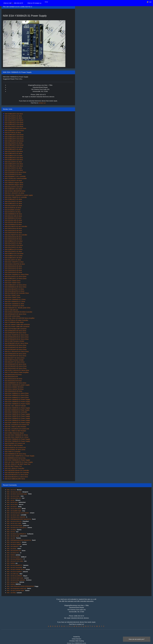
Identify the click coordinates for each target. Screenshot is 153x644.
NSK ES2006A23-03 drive (13, 224)
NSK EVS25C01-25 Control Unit (15, 447)
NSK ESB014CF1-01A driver (14, 122)
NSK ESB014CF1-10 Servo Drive (15, 278)
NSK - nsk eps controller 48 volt (16, 569)
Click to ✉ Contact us (34, 3)
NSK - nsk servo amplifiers (14, 572)
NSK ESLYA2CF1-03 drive (13, 181)
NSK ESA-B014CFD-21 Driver (14, 291)
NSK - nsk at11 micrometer (15, 567)
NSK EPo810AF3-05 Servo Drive (15, 347)
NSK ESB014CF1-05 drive (13, 258)
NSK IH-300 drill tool (11, 310)
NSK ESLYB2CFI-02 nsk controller (16, 226)
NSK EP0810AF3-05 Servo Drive (15, 314)
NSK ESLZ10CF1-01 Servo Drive (15, 276)
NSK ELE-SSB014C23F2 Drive (15, 479)
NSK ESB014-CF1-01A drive (14, 253)
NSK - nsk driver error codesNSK (16, 517)
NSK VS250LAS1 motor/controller (15, 178)
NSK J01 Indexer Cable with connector (17, 324)
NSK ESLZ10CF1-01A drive (14, 151)
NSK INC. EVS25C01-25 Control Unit (17, 425)
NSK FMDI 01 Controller (12, 452)
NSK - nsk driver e (12, 507)
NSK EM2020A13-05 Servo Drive (15, 345)
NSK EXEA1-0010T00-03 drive (15, 264)
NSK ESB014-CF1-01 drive (13, 156)
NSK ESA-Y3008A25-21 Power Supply (17, 402)
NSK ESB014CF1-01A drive (14, 114)
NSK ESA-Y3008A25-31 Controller (16, 412)
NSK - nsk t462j (11, 593)
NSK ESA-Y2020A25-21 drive (14, 304)
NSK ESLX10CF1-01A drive (14, 147)
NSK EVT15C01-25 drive (13, 133)
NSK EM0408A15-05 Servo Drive (15, 287)
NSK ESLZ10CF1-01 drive (13, 116)
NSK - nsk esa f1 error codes (15, 561)
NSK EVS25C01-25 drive (13, 208)
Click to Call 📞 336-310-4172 (13, 3)
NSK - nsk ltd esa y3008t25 (15, 576)
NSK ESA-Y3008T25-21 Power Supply (17, 408)
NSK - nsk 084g (11, 530)
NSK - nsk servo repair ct (14, 542)
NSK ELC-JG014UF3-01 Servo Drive (16, 351)
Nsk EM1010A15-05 (11, 377)
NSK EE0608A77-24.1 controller (15, 176)
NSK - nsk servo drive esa (14, 521)
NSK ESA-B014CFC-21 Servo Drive (16, 475)
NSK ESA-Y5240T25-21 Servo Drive (16, 335)
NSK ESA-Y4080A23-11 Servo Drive (16, 393)
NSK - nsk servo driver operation (16, 580)
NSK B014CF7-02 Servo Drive (14, 358)
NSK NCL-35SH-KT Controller (14, 468)
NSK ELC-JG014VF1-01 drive (14, 193)
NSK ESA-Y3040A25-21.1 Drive (15, 299)
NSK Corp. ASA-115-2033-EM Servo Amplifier (19, 318)
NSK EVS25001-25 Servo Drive (15, 450)
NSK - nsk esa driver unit (14, 498)
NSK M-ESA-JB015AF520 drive (15, 191)
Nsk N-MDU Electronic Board (14, 433)
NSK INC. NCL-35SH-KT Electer (15, 406)
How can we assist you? (137, 639)
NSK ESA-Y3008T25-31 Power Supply (17, 416)
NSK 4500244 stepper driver (14, 183)
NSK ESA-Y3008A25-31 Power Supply (17, 399)
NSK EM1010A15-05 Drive (13, 379)
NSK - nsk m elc (12, 490)
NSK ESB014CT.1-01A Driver (14, 131)
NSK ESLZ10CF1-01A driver (14, 120)
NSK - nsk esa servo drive (14, 492)
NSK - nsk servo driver (13, 496)
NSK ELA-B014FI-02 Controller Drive (17, 293)
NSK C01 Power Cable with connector (17, 326)
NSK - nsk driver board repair (15, 578)
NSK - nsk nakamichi (13, 546)
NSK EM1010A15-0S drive (13, 272)
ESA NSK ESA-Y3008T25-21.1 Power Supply (19, 456)
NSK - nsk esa (11, 532)
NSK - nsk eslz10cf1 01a (14, 551)
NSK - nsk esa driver (13, 582)
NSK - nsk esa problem (14, 557)
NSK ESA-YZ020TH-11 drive (14, 262)
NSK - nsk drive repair (13, 536)
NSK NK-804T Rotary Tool (13, 466)
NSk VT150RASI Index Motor (14, 322)
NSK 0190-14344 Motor (12, 316)
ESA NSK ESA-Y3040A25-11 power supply (19, 195)
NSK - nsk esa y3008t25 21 (15, 565)
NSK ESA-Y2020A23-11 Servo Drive (16, 274)
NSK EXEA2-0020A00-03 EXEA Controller (18, 312)
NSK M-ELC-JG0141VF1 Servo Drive (17, 370)
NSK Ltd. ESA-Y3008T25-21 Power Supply (18, 462)
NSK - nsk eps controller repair (16, 591)
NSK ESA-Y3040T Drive (12, 281)
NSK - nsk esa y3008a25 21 (15, 559)
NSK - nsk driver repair (13, 515)
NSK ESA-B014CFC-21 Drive (14, 289)
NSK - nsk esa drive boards (15, 525)
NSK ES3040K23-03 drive (13, 174)
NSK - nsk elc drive (12, 502)
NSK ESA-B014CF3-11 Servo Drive (16, 477)
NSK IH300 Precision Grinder (14, 360)
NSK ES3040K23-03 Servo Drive (15, 172)
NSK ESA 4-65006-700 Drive (14, 387)
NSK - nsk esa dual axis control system (18, 513)
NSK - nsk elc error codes (14, 523)
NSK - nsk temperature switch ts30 (17, 588)
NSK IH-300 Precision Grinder (14, 341)
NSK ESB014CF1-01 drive (13, 149)
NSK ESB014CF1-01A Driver (14, 135)
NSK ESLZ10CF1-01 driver (13, 118)
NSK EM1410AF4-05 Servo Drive (15, 368)
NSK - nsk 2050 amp (13, 574)
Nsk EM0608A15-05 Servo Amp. (15, 458)
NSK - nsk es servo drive (14, 509)
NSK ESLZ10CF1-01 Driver (13, 143)
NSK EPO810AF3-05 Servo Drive (15, 349)
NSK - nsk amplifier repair (14, 511)
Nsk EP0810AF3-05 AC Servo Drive (16, 343)
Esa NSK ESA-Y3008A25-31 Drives (16, 435)
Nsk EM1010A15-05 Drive (13, 374)
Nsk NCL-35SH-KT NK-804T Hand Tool (17, 464)
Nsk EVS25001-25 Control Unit (15, 443)
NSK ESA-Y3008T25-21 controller (16, 197)
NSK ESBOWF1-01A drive (13, 189)
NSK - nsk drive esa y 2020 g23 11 (17, 528)
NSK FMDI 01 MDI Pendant (13, 445)
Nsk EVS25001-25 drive (12, 210)
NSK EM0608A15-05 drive (13, 214)
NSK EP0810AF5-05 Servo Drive (15, 354)
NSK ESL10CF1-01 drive (13, 260)
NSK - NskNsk (11, 555)
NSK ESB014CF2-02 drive (13, 153)
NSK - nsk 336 (11, 538)
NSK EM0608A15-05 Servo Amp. (15, 454)
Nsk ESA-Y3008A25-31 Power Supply (17, 410)
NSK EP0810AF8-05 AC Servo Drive (16, 337)
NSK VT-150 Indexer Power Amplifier (16, 372)
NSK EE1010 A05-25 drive (13, 216)
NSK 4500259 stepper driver (14, 185)
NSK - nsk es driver (12, 504)
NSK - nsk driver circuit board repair (17, 494)
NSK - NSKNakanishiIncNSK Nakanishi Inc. (19, 519)
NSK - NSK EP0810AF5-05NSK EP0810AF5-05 (20, 586)
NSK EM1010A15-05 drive (13, 228)
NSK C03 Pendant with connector (15, 329)
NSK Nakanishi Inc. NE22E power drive (17, 308)
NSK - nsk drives (12, 549)
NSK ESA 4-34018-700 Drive (14, 389)
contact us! (42, 103)
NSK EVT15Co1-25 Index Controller (16, 320)
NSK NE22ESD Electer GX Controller (17, 470)
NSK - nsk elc (11, 500)
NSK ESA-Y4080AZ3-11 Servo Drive (16, 397)
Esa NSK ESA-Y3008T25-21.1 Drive (16, 437)
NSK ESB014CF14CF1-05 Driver (15, 128)
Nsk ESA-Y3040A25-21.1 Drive (15, 301)
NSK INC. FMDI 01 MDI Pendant (15, 427)
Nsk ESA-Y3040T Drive (12, 295)
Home (46, 2)
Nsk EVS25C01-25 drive (12, 212)
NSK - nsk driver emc (13, 553)
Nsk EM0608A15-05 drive (13, 218)
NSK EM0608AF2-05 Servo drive (15, 383)
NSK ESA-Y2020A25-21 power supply (17, 385)
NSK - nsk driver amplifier (14, 544)
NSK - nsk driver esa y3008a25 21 (17, 534)
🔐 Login (149, 2)
